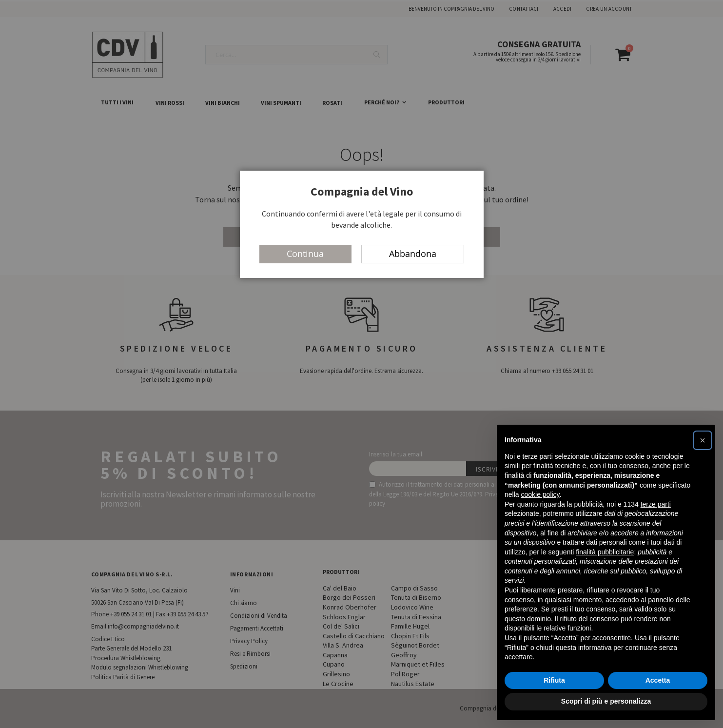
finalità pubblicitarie (605, 552)
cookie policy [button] (540, 494)
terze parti (656, 504)
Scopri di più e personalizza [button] (606, 701)
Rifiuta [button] (554, 680)
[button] (703, 440)
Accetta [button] (658, 680)
